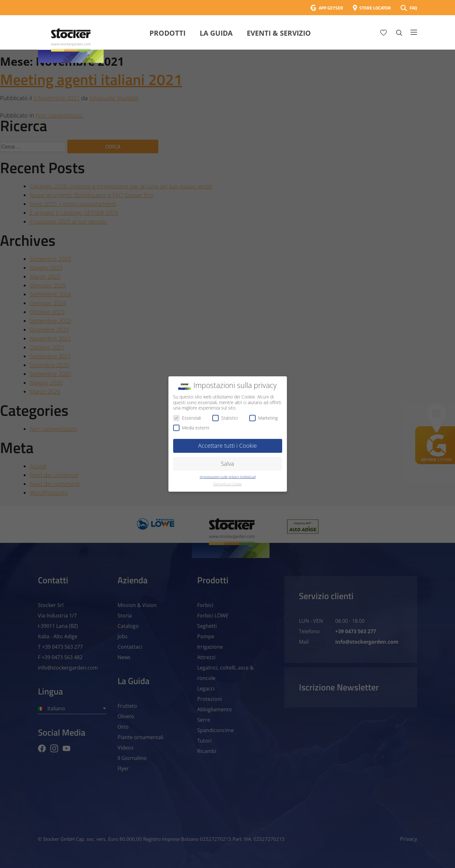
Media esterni (191, 428)
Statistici (225, 418)
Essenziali (187, 418)
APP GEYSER (331, 8)
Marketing (264, 418)
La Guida (216, 33)
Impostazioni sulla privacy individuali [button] (228, 477)
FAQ (413, 8)
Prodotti (167, 33)
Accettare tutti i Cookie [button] (227, 446)
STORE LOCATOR (375, 8)
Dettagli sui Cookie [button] (227, 484)
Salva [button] (227, 464)
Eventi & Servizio (279, 33)
